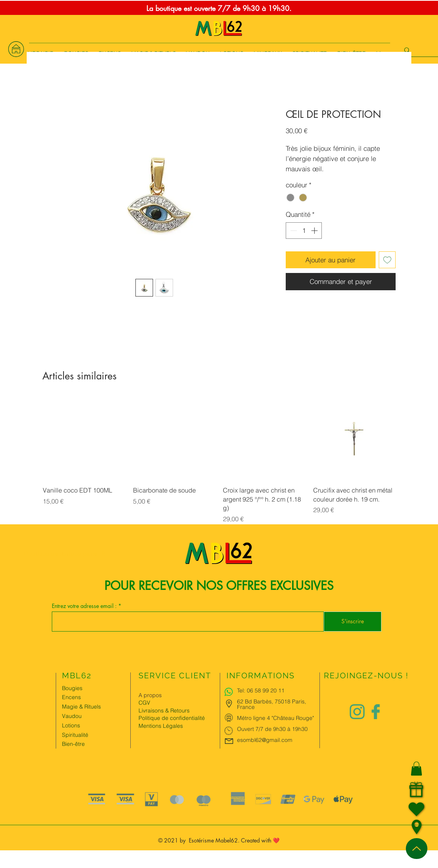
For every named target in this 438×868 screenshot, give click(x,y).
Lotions (71, 725)
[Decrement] (293, 231)
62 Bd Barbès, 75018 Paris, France (272, 704)
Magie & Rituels (81, 707)
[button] (416, 769)
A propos (150, 695)
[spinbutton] (304, 231)
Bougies (72, 688)
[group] (219, 461)
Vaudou (72, 716)
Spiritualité (75, 735)
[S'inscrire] (353, 622)
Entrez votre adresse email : (85, 606)
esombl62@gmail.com (265, 740)
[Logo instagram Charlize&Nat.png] (357, 712)
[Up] (417, 849)
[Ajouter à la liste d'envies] (387, 260)
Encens (71, 697)
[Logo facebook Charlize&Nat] (376, 712)
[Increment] (315, 231)
